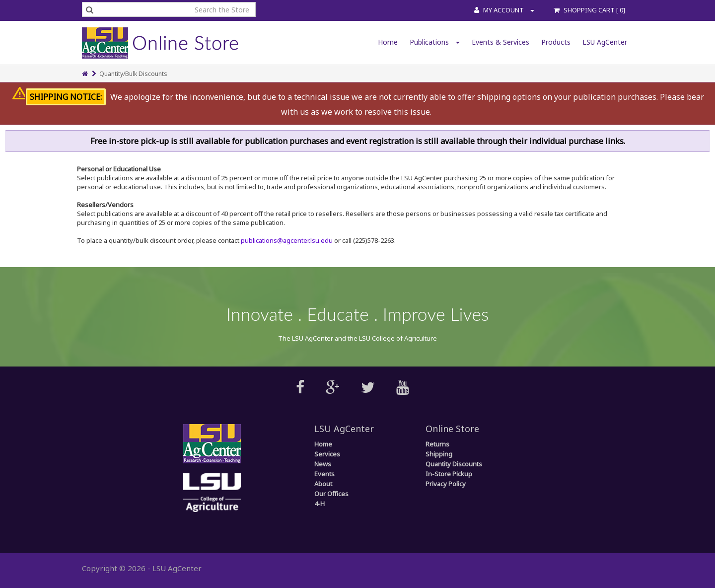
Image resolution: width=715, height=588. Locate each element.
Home (388, 42)
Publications (435, 42)
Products (556, 42)
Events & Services (500, 42)
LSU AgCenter (605, 42)
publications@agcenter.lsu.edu (287, 240)
